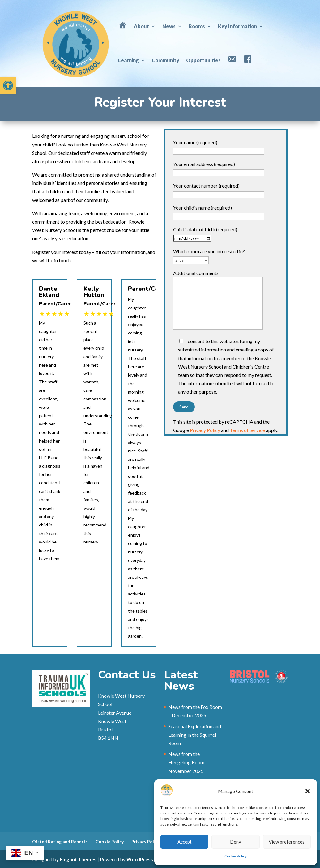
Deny (236, 842)
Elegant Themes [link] (78, 859)
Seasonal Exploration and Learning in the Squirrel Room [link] (195, 735)
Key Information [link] (237, 26)
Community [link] (166, 60)
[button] (308, 791)
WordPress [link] (140, 859)
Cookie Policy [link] (236, 856)
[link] (8, 85)
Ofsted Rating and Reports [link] (60, 842)
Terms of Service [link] (247, 430)
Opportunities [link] (203, 60)
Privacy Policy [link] (205, 430)
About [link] (142, 26)
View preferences (287, 842)
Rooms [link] (197, 26)
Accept (185, 842)
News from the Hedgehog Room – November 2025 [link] (188, 762)
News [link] (169, 26)
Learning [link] (128, 60)
